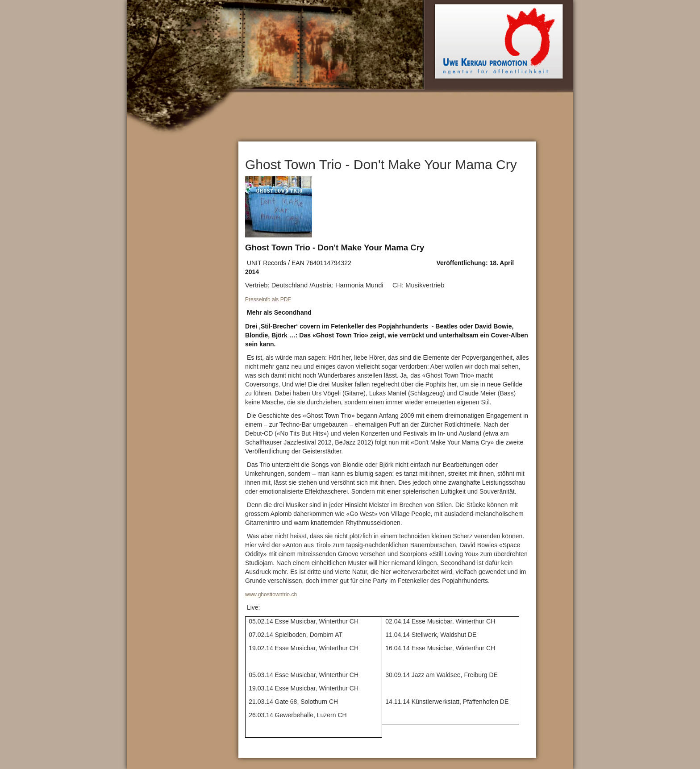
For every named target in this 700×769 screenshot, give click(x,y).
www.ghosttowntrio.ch (271, 594)
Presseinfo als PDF (268, 299)
